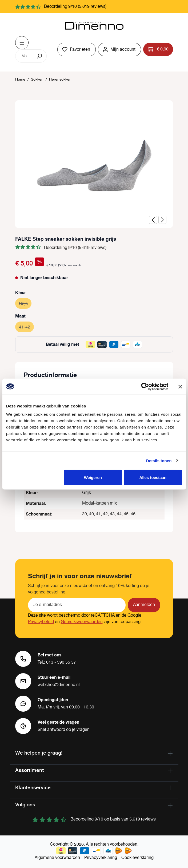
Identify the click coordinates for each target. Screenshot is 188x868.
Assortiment (29, 770)
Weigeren (93, 477)
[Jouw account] (119, 49)
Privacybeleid (41, 622)
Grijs (25, 303)
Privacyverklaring (101, 858)
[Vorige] (153, 220)
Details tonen (159, 460)
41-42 (26, 326)
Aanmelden (144, 605)
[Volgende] (162, 220)
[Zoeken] (40, 56)
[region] (94, 164)
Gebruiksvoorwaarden (82, 622)
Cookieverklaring (137, 858)
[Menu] (22, 43)
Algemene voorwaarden (57, 858)
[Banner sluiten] (180, 386)
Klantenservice (33, 787)
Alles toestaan (153, 477)
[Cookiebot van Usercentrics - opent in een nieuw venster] (145, 386)
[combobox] (24, 56)
